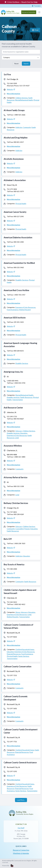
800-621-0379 (19, 191)
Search (26, 64)
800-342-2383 (19, 242)
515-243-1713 (12, 416)
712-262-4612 (12, 602)
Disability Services (22, 280)
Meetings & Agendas (21, 853)
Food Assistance (13, 310)
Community (27, 127)
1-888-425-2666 (19, 115)
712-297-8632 (12, 637)
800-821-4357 (19, 142)
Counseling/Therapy (23, 529)
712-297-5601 (12, 708)
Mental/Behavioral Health (24, 100)
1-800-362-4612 (19, 604)
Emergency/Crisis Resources (25, 307)
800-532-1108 (19, 486)
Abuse (18, 612)
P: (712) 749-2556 (21, 831)
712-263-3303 (12, 83)
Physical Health (21, 204)
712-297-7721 (12, 742)
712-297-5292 (12, 771)
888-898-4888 (12, 455)
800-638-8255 (19, 351)
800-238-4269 (19, 514)
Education (24, 433)
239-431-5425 (19, 322)
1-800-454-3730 (19, 383)
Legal (17, 438)
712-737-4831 (12, 512)
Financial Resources (14, 654)
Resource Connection (29, 12)
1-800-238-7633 (19, 543)
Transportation (18, 400)
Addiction (19, 127)
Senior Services (24, 656)
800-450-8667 (19, 419)
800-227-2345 (19, 216)
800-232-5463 (19, 267)
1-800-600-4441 (13, 381)
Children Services (22, 98)
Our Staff (21, 828)
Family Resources (26, 397)
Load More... (21, 800)
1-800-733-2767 (19, 295)
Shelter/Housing (25, 310)
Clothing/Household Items (25, 649)
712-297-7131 (12, 675)
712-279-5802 (12, 189)
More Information (13, 94)
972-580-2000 (12, 569)
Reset (16, 64)
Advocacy (19, 431)
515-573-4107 (24, 86)
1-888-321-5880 (19, 457)
